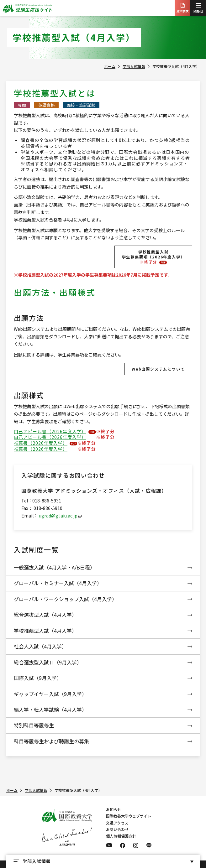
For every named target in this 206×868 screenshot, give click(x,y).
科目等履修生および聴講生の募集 (51, 741)
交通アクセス (117, 823)
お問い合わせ (117, 829)
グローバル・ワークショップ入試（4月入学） (65, 599)
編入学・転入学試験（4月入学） (50, 709)
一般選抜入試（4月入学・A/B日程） (54, 567)
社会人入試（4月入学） (40, 646)
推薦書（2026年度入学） (41, 443)
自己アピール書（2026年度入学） (50, 431)
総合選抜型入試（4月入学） (45, 615)
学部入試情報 (134, 66)
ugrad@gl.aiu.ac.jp (58, 516)
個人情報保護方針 (121, 836)
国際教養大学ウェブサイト (129, 816)
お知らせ (114, 809)
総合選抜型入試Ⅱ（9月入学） (48, 662)
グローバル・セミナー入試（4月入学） (58, 583)
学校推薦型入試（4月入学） (45, 631)
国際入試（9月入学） (38, 678)
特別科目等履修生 (34, 725)
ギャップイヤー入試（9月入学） (50, 694)
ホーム (110, 66)
